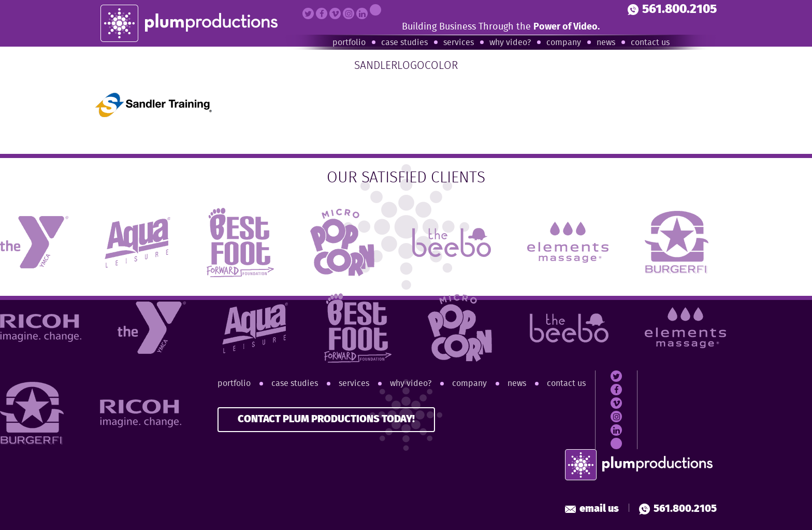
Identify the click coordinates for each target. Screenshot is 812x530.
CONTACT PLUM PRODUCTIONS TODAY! (326, 419)
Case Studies (404, 43)
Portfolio (349, 43)
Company (564, 43)
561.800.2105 (672, 10)
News (606, 43)
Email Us (592, 509)
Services (459, 43)
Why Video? (510, 43)
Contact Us (650, 43)
